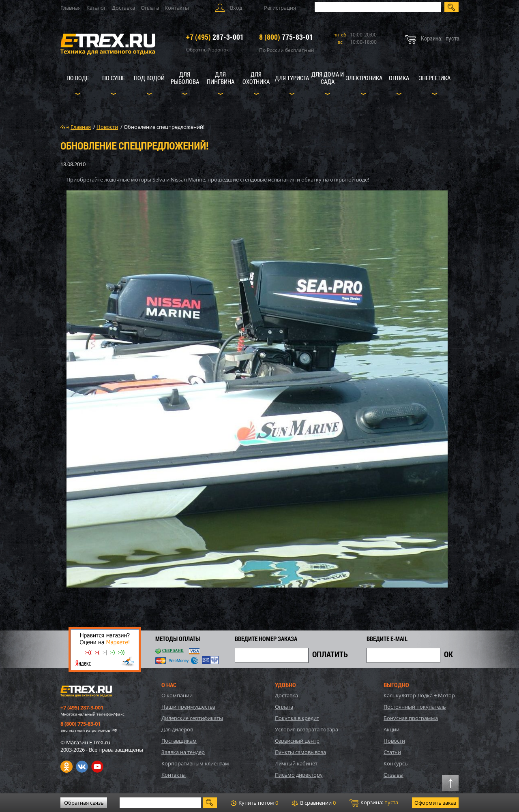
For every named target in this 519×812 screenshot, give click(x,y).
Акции (391, 729)
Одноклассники (66, 767)
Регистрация (280, 8)
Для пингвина (221, 78)
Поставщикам (179, 741)
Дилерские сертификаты (192, 718)
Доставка (123, 8)
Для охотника (256, 78)
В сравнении (314, 803)
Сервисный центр (297, 741)
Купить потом (254, 803)
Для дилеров (177, 729)
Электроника (364, 78)
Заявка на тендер (183, 752)
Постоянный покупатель (415, 707)
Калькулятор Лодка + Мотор (419, 695)
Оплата (150, 8)
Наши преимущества (188, 707)
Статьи (392, 752)
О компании (177, 695)
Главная (71, 8)
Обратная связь (84, 803)
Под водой (149, 78)
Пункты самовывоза (300, 752)
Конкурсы (396, 763)
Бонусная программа (411, 718)
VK (82, 767)
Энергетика (435, 78)
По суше (114, 78)
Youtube (97, 767)
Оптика (399, 78)
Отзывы (394, 775)
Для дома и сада (328, 78)
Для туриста (292, 78)
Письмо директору (299, 775)
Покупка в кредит (297, 718)
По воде (78, 78)
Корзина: (374, 803)
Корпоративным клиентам (195, 763)
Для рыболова (185, 78)
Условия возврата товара (307, 729)
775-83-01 (286, 37)
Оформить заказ (435, 803)
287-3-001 (215, 37)
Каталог (96, 8)
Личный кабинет (296, 763)
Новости (394, 741)
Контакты (177, 8)
